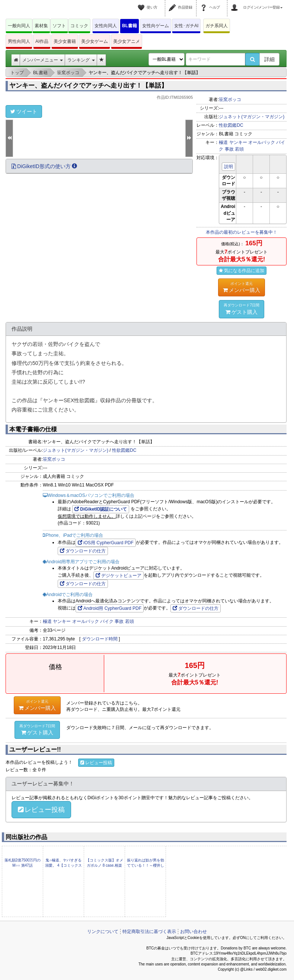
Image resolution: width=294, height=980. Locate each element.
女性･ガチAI (186, 26)
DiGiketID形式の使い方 (44, 166)
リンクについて (103, 932)
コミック (79, 26)
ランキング (81, 60)
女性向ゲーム (156, 26)
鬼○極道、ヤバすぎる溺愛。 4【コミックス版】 (63, 866)
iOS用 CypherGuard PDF (106, 543)
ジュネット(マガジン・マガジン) (252, 117)
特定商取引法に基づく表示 (149, 932)
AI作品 (42, 41)
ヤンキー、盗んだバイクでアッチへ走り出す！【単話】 (88, 86)
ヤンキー (238, 142)
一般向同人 (19, 26)
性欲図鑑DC (231, 125)
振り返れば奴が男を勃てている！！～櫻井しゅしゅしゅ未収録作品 (146, 866)
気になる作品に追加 (242, 271)
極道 (223, 142)
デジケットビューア (119, 576)
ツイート (24, 111)
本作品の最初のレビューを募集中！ (242, 232)
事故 (229, 149)
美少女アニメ (127, 41)
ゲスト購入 (242, 309)
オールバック (262, 142)
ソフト (59, 26)
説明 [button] (229, 167)
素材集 (41, 26)
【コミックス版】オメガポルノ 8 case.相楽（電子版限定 (105, 866)
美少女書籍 (65, 41)
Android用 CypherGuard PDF (110, 608)
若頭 (239, 149)
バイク (107, 621)
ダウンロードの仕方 (83, 551)
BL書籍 (130, 26)
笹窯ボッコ (230, 100)
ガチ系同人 (217, 26)
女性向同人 (106, 26)
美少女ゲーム (95, 41)
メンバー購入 (242, 287)
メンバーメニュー (43, 60)
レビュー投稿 (96, 763)
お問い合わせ (194, 932)
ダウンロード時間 (100, 639)
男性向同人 (19, 41)
